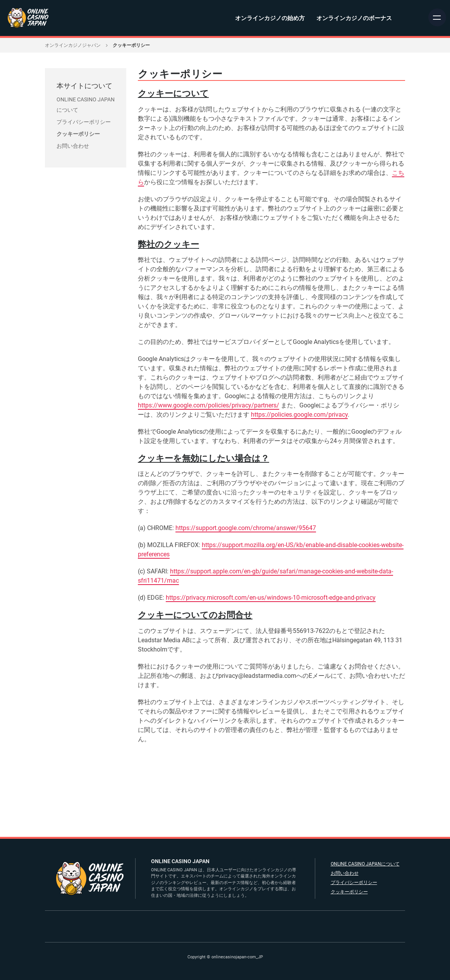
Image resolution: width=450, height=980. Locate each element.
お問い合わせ (73, 146)
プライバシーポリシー (84, 122)
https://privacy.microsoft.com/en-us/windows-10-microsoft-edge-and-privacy (271, 598)
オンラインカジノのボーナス (354, 18)
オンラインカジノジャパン (73, 45)
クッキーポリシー (78, 134)
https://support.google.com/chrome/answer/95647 (246, 528)
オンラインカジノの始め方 (270, 18)
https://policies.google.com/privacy (300, 415)
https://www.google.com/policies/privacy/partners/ (209, 405)
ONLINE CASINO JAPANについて (365, 864)
